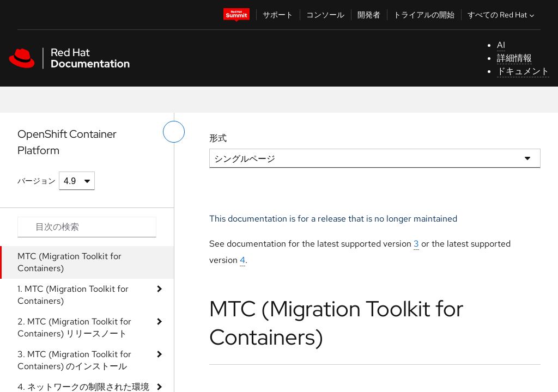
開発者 (369, 15)
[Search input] (87, 227)
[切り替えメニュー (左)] (174, 132)
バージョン (37, 181)
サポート (278, 15)
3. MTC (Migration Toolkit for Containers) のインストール (74, 360)
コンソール (325, 15)
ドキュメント (523, 71)
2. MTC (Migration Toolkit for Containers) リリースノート (74, 327)
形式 (218, 138)
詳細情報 (514, 58)
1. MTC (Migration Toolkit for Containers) (73, 295)
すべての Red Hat (502, 15)
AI (501, 45)
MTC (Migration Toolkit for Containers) (69, 262)
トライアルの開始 (424, 15)
